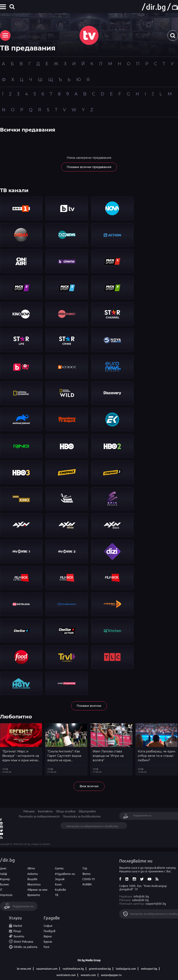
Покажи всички (89, 706)
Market (18, 925)
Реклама (29, 811)
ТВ (57, 895)
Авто (31, 868)
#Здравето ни (65, 873)
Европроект (87, 811)
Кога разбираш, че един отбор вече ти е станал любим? (157, 756)
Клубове (60, 889)
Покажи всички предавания (89, 167)
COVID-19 (89, 879)
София (48, 925)
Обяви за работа (25, 947)
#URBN (87, 884)
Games (59, 868)
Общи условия (66, 811)
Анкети (33, 873)
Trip (85, 868)
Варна (48, 936)
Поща (17, 931)
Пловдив (50, 931)
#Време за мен (37, 889)
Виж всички (89, 786)
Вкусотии (34, 884)
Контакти (45, 811)
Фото (86, 873)
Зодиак (60, 879)
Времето (34, 895)
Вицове (32, 879)
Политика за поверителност (39, 816)
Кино (58, 884)
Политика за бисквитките (82, 816)
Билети (19, 936)
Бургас (48, 941)
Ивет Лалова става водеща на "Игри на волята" (108, 756)
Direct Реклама (23, 941)
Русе (46, 947)
